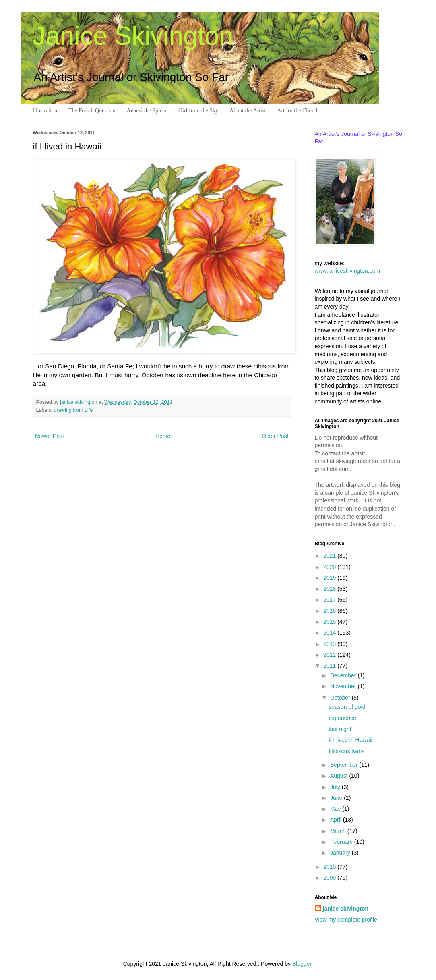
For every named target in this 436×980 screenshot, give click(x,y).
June (337, 798)
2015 (330, 622)
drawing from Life (73, 410)
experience (342, 718)
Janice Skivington (133, 36)
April (337, 820)
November (344, 686)
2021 (330, 556)
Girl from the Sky (198, 111)
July (336, 787)
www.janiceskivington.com (348, 271)
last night (340, 729)
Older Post (275, 436)
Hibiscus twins (346, 751)
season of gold (347, 707)
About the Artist (248, 111)
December (344, 675)
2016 (330, 611)
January (341, 853)
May (336, 809)
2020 (330, 567)
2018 (330, 589)
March (339, 831)
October (341, 698)
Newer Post (50, 436)
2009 (330, 878)
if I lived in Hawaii (350, 740)
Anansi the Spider (147, 111)
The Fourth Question (92, 111)
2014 (330, 633)
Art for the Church (298, 111)
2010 (330, 867)
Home (163, 436)
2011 (330, 666)
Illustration (45, 111)
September (345, 765)
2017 (330, 600)
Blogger (302, 964)
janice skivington (79, 402)
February (342, 842)
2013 (330, 644)
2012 (330, 655)
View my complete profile (346, 920)
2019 (330, 578)
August (340, 776)
